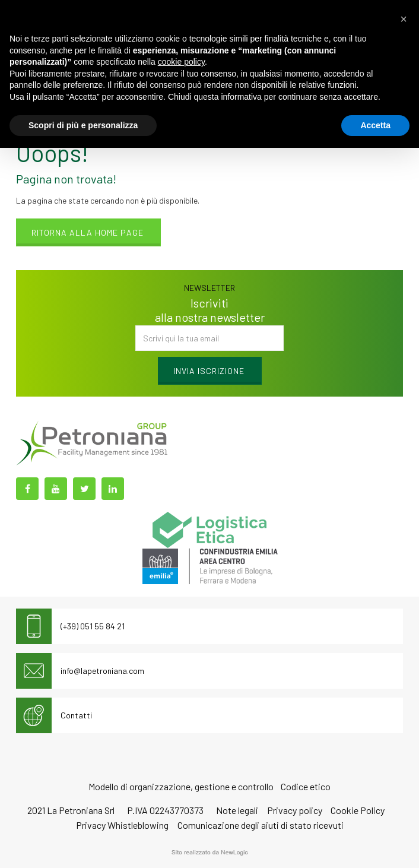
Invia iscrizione (209, 371)
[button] (404, 19)
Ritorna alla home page (88, 232)
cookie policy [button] (181, 62)
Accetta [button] (375, 125)
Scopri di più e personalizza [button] (83, 125)
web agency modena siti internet (210, 853)
